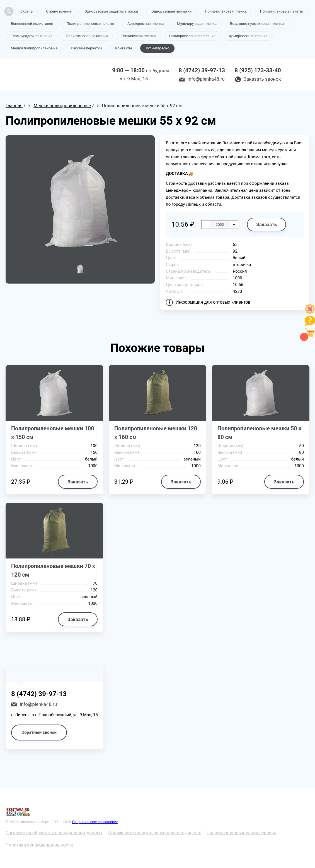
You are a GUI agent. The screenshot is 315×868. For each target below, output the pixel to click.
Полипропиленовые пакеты (90, 24)
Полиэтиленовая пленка (226, 11)
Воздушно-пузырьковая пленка (257, 24)
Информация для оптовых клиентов (213, 302)
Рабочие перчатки (86, 48)
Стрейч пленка (59, 11)
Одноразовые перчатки (171, 11)
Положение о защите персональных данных (155, 833)
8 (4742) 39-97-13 (202, 70)
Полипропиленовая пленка (192, 36)
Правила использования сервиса (242, 833)
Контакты (123, 48)
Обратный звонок (39, 732)
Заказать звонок (262, 79)
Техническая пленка (138, 36)
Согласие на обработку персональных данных (54, 833)
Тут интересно (157, 48)
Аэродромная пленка (146, 24)
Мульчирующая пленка (197, 24)
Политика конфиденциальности (39, 845)
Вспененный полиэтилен (32, 24)
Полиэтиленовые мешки (87, 36)
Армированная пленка (248, 36)
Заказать (266, 224)
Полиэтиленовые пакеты (281, 11)
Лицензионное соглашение (95, 822)
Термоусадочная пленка (32, 36)
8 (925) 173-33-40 (258, 70)
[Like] (310, 312)
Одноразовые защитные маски (111, 11)
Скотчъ (26, 11)
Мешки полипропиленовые (34, 48)
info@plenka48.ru (206, 79)
